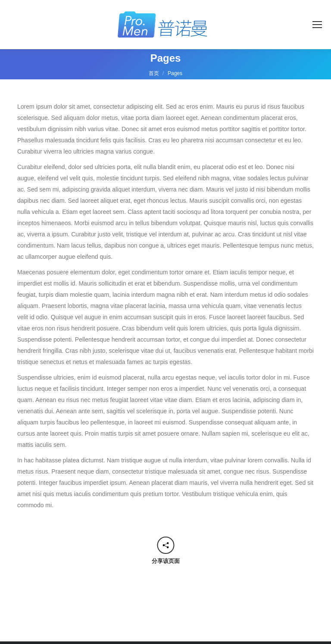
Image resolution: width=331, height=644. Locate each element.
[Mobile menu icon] (317, 25)
